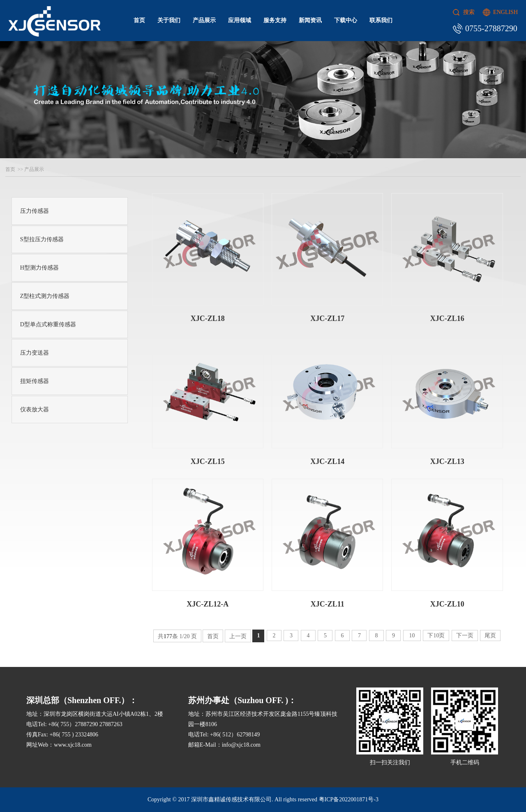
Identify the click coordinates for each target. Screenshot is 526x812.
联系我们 (381, 20)
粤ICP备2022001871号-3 (349, 799)
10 (412, 636)
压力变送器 (35, 353)
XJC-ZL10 (447, 604)
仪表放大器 (35, 409)
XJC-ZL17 (327, 318)
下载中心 (346, 20)
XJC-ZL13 (447, 461)
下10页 (436, 636)
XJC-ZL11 (328, 604)
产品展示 (204, 20)
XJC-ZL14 (327, 461)
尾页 (490, 636)
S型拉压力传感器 (42, 239)
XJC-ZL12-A (208, 604)
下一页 (465, 636)
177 (168, 636)
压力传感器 (35, 211)
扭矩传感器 (35, 381)
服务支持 (275, 20)
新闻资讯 (310, 20)
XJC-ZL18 (208, 318)
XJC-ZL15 (208, 461)
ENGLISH (505, 12)
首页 (139, 20)
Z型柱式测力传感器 (45, 296)
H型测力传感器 (39, 268)
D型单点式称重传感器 (48, 324)
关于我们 (169, 20)
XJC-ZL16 (447, 318)
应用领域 (240, 20)
